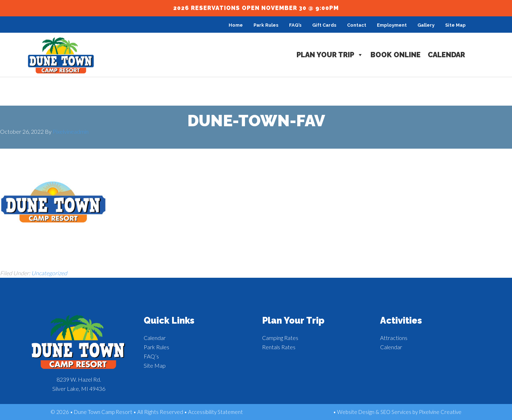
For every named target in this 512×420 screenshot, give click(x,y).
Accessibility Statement (215, 412)
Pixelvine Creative (440, 412)
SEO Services (396, 412)
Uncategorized (49, 273)
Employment (392, 25)
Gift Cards (324, 25)
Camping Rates (280, 338)
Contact (357, 25)
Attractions (394, 338)
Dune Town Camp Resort (61, 56)
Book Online (396, 55)
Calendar (446, 55)
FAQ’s (295, 25)
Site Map (455, 25)
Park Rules (266, 25)
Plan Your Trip (330, 55)
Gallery (426, 25)
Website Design (356, 412)
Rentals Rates (279, 347)
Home (236, 25)
